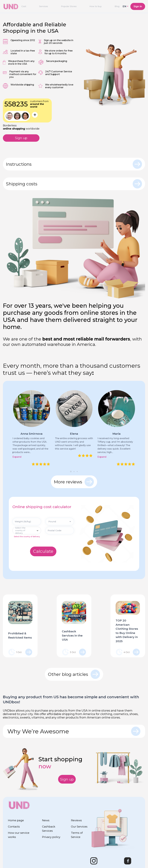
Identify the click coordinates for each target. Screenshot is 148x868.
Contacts (14, 827)
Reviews (77, 820)
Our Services (80, 827)
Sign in (138, 6)
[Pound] (60, 523)
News (46, 820)
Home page (16, 820)
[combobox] (27, 532)
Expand (17, 457)
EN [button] (124, 6)
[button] (71, 472)
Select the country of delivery (27, 537)
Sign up (21, 138)
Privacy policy (52, 837)
